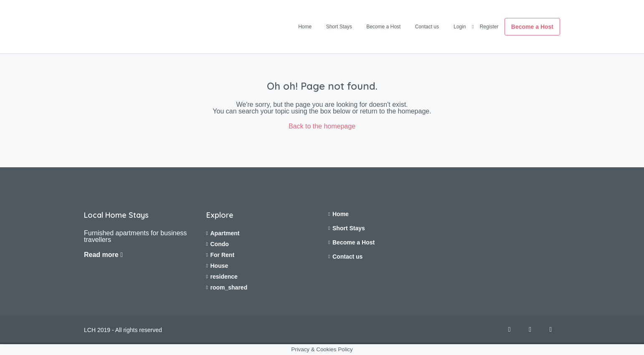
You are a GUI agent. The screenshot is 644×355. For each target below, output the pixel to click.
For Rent (223, 255)
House (219, 266)
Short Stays (339, 27)
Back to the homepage (322, 126)
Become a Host (383, 27)
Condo (220, 244)
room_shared (229, 287)
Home (305, 27)
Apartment (225, 233)
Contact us (427, 27)
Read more (103, 255)
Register (489, 27)
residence (224, 277)
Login (460, 27)
